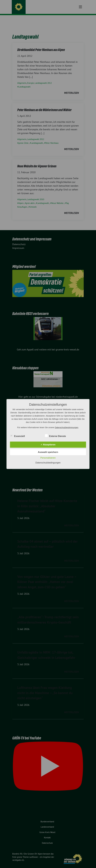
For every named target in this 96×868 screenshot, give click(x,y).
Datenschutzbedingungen (48, 463)
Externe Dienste (55, 436)
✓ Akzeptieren (48, 445)
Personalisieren (48, 458)
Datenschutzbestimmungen (67, 427)
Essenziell (17, 436)
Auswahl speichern (48, 452)
